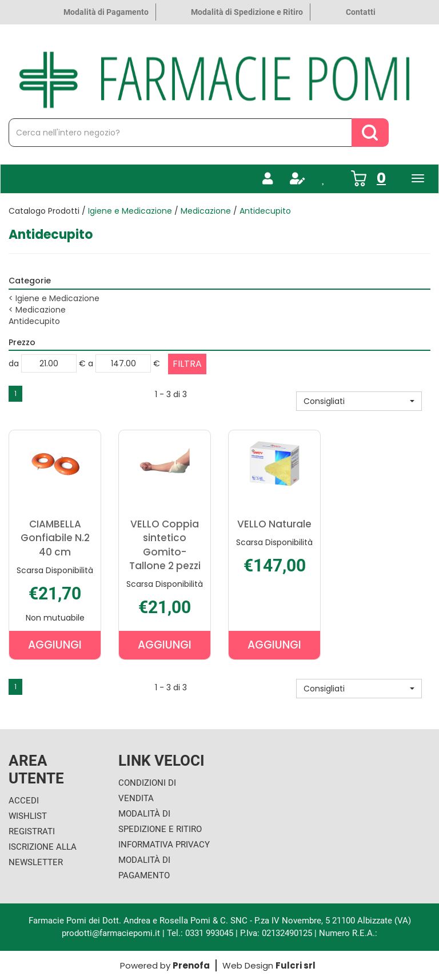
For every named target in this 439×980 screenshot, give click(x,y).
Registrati (32, 831)
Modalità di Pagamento (106, 12)
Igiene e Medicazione (130, 211)
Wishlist (28, 816)
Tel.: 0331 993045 (200, 933)
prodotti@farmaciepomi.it (112, 933)
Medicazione (206, 211)
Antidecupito (34, 321)
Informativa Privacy (164, 845)
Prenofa (191, 965)
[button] (359, 401)
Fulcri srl (296, 965)
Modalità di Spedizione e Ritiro (247, 12)
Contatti (361, 12)
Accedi (24, 801)
